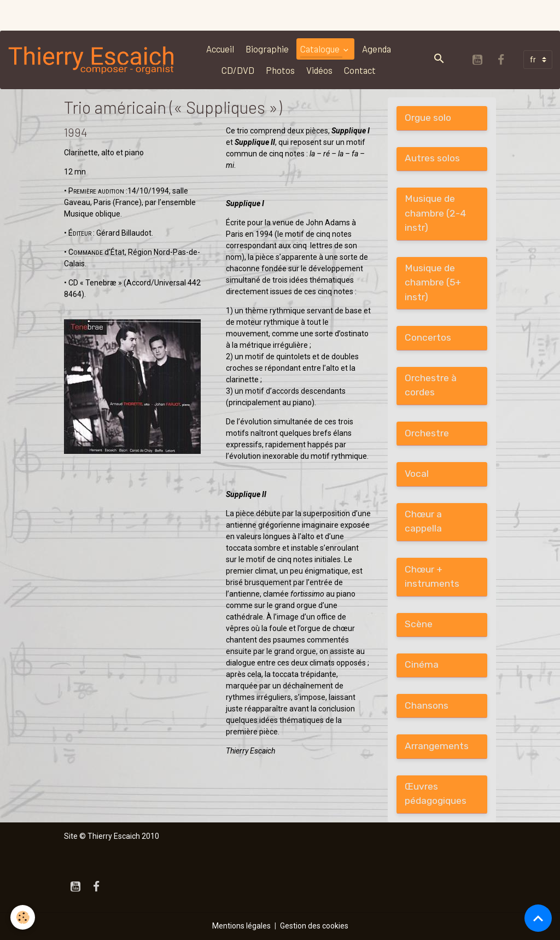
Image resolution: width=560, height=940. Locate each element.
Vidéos (319, 70)
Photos (280, 70)
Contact (360, 70)
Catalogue (321, 49)
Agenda (377, 49)
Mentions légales (241, 926)
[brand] (92, 60)
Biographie (267, 49)
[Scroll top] (538, 918)
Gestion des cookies (314, 926)
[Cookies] (23, 917)
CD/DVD (238, 70)
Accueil (220, 49)
